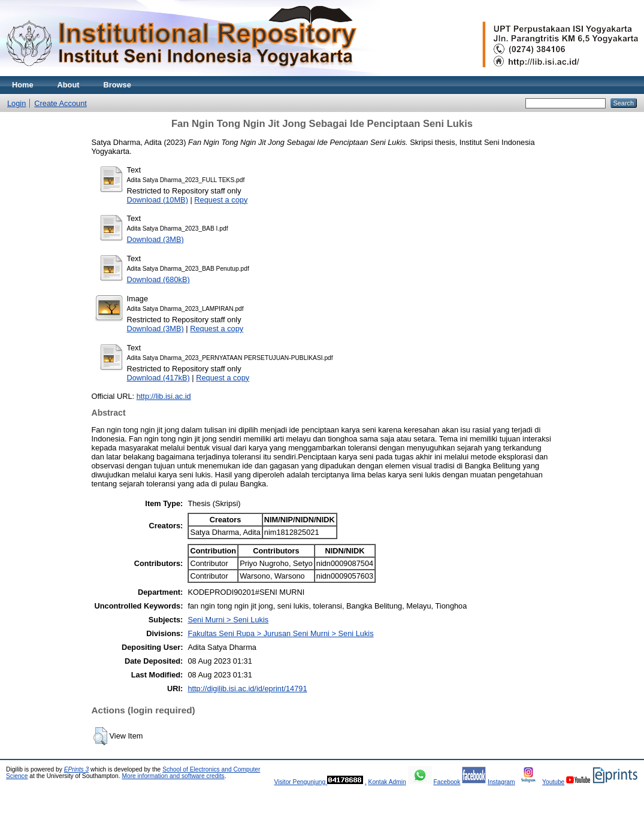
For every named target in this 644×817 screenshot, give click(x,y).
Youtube (553, 782)
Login (16, 103)
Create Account (61, 103)
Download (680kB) (158, 279)
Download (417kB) (158, 378)
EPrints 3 (77, 769)
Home (23, 85)
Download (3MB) (155, 239)
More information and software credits (173, 776)
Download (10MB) (158, 200)
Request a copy (221, 200)
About (69, 85)
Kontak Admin (387, 782)
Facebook (447, 782)
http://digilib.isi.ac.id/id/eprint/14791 (247, 689)
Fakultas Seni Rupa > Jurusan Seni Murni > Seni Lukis (280, 633)
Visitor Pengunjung (300, 782)
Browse (117, 85)
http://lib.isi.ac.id (164, 396)
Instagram (501, 782)
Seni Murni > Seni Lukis (228, 620)
